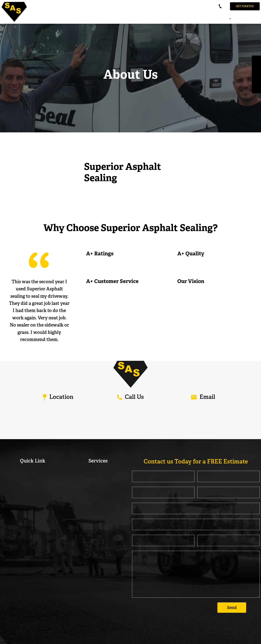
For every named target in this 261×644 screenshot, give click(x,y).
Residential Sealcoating (98, 472)
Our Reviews (240, 19)
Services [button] (229, 19)
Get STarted (245, 6)
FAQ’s (250, 19)
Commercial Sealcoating (98, 479)
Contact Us (259, 19)
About (219, 19)
